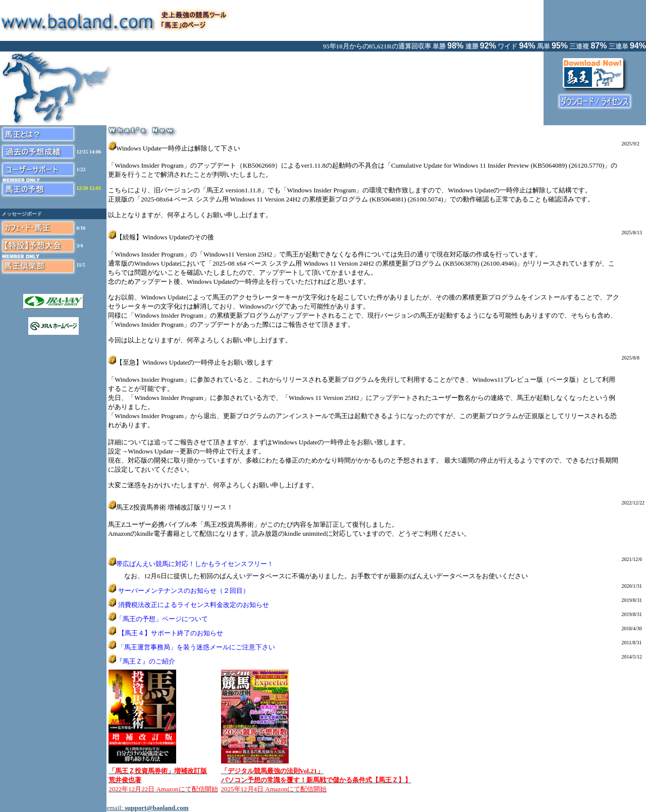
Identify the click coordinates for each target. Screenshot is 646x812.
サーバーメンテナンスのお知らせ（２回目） (184, 591)
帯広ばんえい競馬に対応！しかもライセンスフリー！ (195, 564)
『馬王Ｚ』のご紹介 (146, 661)
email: (147, 808)
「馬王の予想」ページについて (162, 619)
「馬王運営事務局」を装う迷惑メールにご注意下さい (196, 647)
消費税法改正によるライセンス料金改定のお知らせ (194, 605)
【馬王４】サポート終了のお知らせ (171, 633)
